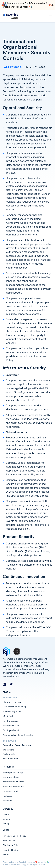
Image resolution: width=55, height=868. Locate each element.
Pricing (6, 823)
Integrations (9, 750)
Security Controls (11, 850)
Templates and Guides (14, 782)
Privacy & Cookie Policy (14, 836)
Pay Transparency (11, 721)
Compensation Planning (14, 707)
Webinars (7, 801)
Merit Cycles (9, 716)
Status (6, 854)
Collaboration (9, 754)
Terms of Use (9, 841)
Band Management (12, 711)
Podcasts (7, 796)
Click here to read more (16, 7)
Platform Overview (12, 702)
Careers (7, 819)
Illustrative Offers (11, 726)
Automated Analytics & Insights (18, 735)
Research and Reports (13, 786)
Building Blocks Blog (13, 772)
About (6, 814)
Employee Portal (11, 730)
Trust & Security (10, 759)
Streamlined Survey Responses (18, 745)
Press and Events (11, 791)
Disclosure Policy (11, 845)
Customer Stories (11, 777)
